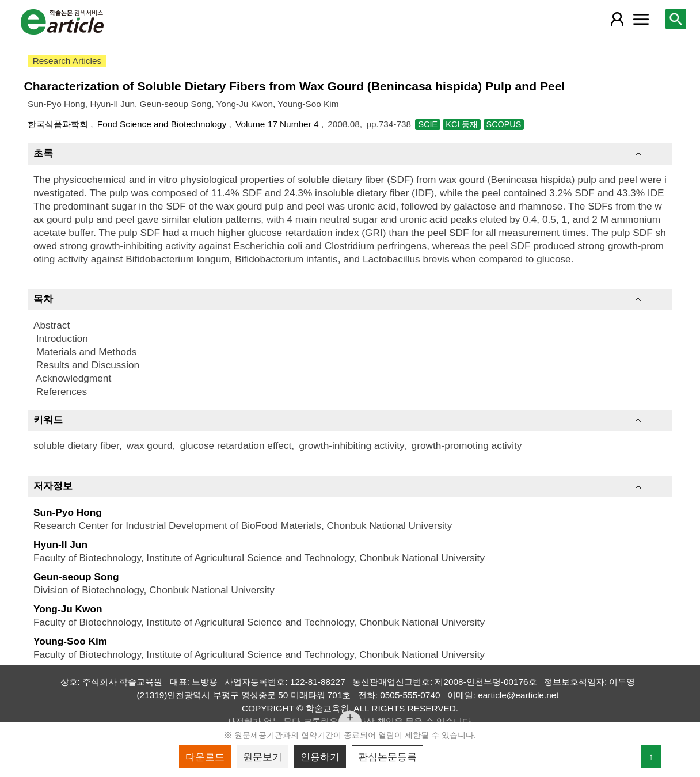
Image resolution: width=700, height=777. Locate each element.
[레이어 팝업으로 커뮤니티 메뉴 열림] (641, 19)
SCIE (428, 124)
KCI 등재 (462, 124)
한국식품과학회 (59, 124)
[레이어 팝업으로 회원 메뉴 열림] (617, 19)
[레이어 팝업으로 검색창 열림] (676, 19)
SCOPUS (504, 124)
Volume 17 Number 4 (278, 124)
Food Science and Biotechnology (163, 124)
